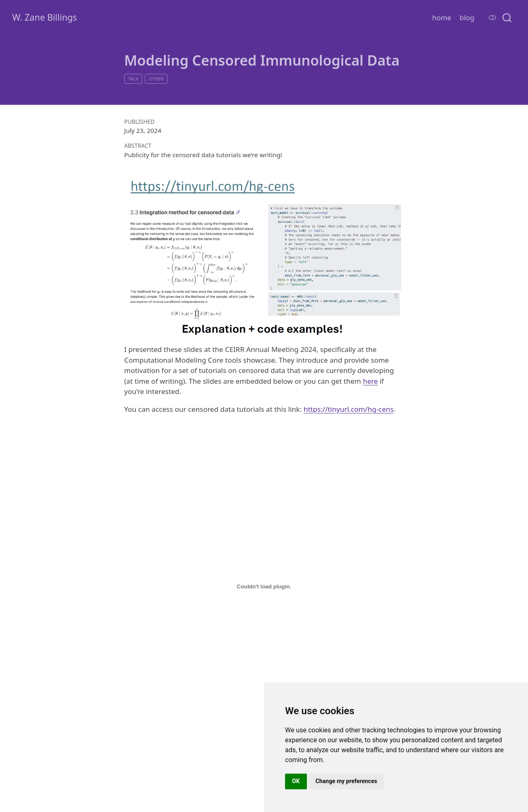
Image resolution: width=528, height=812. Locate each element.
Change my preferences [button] (346, 781)
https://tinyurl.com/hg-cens (349, 409)
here (370, 381)
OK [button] (296, 781)
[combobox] (507, 17)
